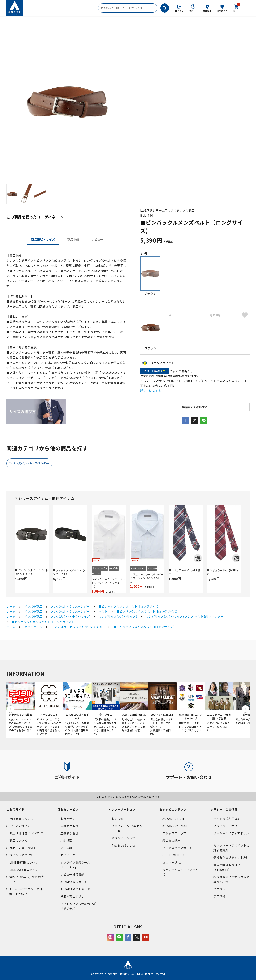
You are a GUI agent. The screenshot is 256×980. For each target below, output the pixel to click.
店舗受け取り (69, 826)
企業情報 (219, 889)
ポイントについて (21, 855)
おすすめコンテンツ (173, 809)
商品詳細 (73, 239)
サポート (193, 11)
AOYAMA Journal (175, 826)
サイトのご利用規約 (227, 819)
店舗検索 (207, 11)
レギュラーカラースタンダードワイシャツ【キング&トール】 (147, 578)
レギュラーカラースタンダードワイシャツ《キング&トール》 (108, 583)
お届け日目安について (24, 833)
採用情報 (219, 896)
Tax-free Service (124, 845)
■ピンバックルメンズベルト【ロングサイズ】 (31, 572)
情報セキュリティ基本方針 (231, 857)
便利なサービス (68, 809)
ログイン (179, 11)
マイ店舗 (66, 848)
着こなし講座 (171, 840)
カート (236, 8)
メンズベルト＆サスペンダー (31, 463)
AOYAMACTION (173, 819)
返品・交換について (23, 848)
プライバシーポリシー (228, 826)
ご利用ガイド (15, 809)
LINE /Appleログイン (24, 870)
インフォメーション (122, 809)
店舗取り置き (69, 833)
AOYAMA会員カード (74, 882)
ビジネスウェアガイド (177, 848)
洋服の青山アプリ (72, 896)
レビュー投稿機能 (72, 874)
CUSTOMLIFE (172, 855)
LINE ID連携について (24, 862)
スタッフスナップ (174, 833)
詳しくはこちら (151, 390)
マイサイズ (68, 855)
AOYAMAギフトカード (75, 889)
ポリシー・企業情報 (224, 809)
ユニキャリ (170, 862)
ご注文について (20, 826)
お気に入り (222, 11)
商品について (18, 840)
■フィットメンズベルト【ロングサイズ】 (70, 572)
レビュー (97, 239)
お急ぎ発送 (68, 819)
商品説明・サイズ (43, 239)
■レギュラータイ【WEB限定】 (184, 572)
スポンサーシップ (123, 838)
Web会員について (21, 819)
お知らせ (117, 819)
